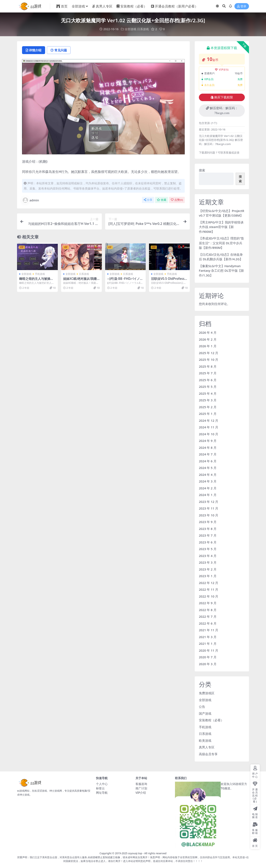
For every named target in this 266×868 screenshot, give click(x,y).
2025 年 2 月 (208, 407)
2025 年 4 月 (208, 393)
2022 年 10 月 (209, 596)
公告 (202, 707)
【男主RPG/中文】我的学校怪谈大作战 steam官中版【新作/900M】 (221, 227)
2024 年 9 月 (208, 441)
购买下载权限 (222, 97)
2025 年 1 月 (208, 414)
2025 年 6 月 (208, 380)
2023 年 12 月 (209, 502)
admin (31, 200)
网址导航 (102, 793)
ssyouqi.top (135, 853)
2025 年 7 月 (208, 373)
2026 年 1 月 (208, 346)
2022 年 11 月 (209, 589)
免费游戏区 (207, 693)
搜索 (202, 170)
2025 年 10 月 (209, 360)
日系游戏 (143, 29)
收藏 (162, 200)
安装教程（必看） (211, 720)
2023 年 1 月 (208, 576)
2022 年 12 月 (209, 583)
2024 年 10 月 (209, 434)
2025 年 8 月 (208, 366)
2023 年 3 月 (208, 562)
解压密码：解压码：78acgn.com (222, 111)
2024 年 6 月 (208, 461)
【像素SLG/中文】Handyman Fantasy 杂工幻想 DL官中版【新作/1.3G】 (221, 271)
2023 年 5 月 (208, 549)
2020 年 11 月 (209, 650)
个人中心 (102, 784)
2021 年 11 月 (209, 630)
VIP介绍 (141, 793)
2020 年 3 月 (208, 664)
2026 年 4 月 (208, 332)
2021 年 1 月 (208, 644)
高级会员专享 (208, 754)
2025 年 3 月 (208, 400)
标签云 (100, 788)
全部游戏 (131, 29)
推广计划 (141, 788)
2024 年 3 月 (208, 481)
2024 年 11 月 (209, 427)
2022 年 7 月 (208, 616)
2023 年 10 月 (209, 515)
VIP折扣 (222, 70)
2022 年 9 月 (208, 603)
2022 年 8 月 (208, 610)
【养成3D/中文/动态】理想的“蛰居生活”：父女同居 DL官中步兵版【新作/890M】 (221, 243)
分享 (148, 200)
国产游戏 (205, 713)
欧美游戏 (205, 740)
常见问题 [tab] (59, 50)
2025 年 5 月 (208, 387)
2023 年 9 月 (208, 522)
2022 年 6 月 (208, 623)
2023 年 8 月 (208, 529)
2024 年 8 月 (208, 448)
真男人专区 (207, 747)
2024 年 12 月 (209, 420)
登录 (242, 6)
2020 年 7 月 (208, 657)
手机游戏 (40, 274)
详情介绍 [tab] (34, 50)
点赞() (177, 200)
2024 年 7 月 (208, 454)
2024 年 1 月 (208, 495)
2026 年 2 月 (208, 339)
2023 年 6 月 (208, 542)
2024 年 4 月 (208, 475)
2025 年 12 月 (209, 353)
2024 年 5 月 (208, 468)
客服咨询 (141, 784)
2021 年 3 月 (208, 637)
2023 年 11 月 (209, 508)
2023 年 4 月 (208, 556)
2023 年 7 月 (208, 535)
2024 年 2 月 (208, 488)
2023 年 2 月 (208, 569)
